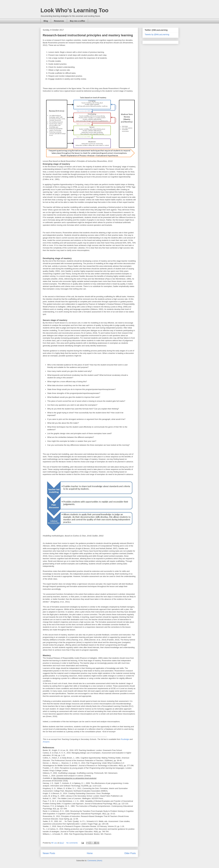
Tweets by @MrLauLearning (157, 34)
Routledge (125, 739)
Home (90, 853)
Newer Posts (49, 853)
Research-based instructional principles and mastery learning (88, 35)
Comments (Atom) (95, 861)
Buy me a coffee (77, 21)
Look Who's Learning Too (75, 10)
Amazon (46, 742)
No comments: (72, 843)
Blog (46, 21)
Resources (59, 21)
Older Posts (130, 853)
